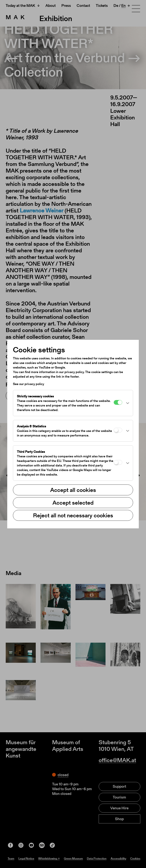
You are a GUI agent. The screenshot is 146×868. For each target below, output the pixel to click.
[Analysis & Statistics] (118, 430)
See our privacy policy (29, 384)
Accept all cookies (73, 490)
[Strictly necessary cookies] (118, 402)
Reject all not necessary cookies (73, 515)
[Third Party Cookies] (118, 462)
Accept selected (73, 503)
